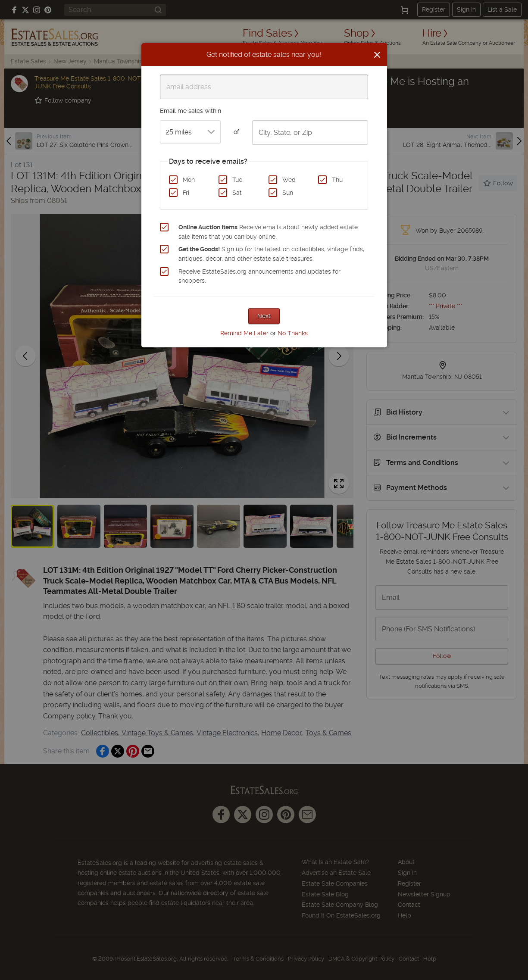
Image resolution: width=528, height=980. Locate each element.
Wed (289, 180)
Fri (186, 193)
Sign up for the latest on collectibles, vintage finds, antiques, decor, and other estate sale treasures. (271, 254)
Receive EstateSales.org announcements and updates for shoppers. (259, 276)
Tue (237, 180)
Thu (337, 180)
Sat (237, 193)
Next (264, 316)
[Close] (377, 55)
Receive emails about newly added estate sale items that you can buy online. (268, 232)
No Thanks (293, 333)
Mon (189, 180)
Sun (288, 193)
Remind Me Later (244, 333)
